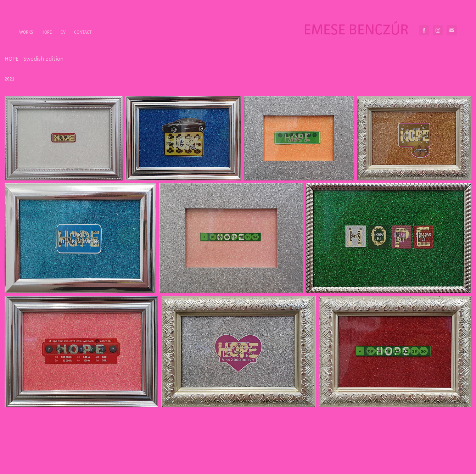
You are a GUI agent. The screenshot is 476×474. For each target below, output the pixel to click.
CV (63, 32)
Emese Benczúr (356, 29)
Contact (83, 32)
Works (26, 32)
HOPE (47, 32)
